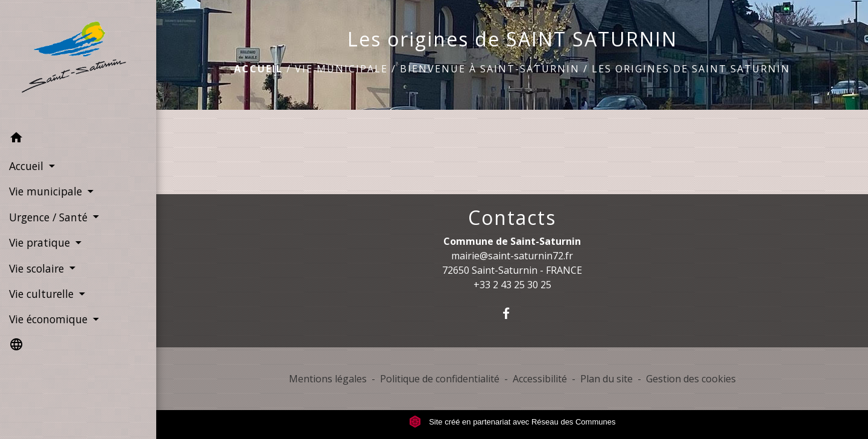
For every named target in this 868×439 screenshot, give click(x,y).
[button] (78, 139)
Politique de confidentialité (440, 379)
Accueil (258, 69)
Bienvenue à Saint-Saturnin (490, 69)
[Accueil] (78, 63)
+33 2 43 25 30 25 (512, 285)
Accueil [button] (28, 166)
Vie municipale (341, 69)
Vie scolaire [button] (38, 268)
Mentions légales (328, 379)
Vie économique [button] (50, 319)
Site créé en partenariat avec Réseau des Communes (512, 422)
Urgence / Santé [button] (50, 217)
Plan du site (607, 379)
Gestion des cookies (691, 379)
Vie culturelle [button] (43, 294)
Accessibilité (540, 379)
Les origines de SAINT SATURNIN (691, 69)
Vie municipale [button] (47, 191)
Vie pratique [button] (41, 242)
